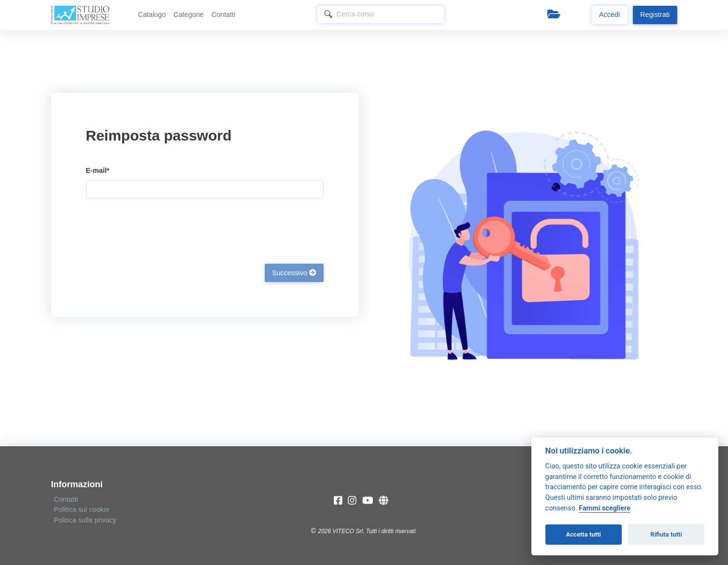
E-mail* (98, 170)
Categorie (188, 14)
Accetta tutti (583, 534)
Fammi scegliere (605, 508)
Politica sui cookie (82, 509)
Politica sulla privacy (86, 520)
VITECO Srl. (348, 531)
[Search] (381, 14)
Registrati (655, 14)
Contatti (224, 14)
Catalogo (152, 14)
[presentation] (159, 229)
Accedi (609, 14)
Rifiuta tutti (666, 534)
